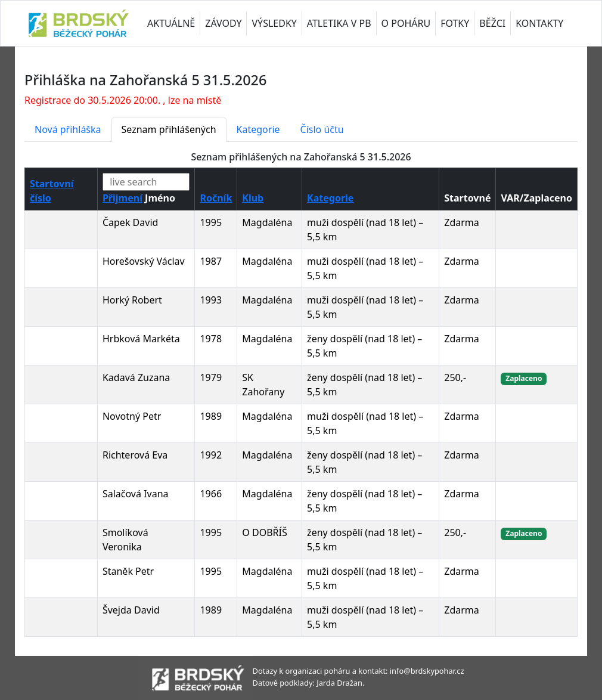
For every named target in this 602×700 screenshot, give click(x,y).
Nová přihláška (68, 129)
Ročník (216, 198)
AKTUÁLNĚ (171, 23)
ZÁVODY (223, 23)
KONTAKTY (539, 23)
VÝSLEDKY (274, 23)
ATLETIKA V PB (339, 23)
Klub (253, 198)
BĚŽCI (492, 23)
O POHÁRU (406, 23)
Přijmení (122, 198)
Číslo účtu (322, 129)
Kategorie (258, 129)
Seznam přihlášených (169, 129)
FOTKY (455, 23)
